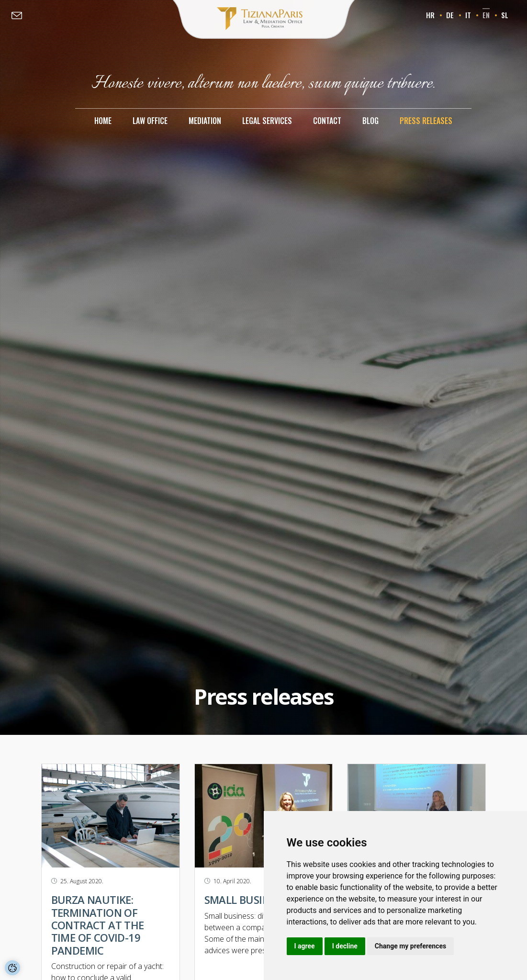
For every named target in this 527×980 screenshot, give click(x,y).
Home (103, 121)
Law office (150, 121)
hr (430, 15)
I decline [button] (345, 946)
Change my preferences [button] (410, 946)
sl (505, 15)
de (450, 15)
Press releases (426, 121)
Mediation (205, 121)
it (468, 15)
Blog (370, 121)
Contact (327, 121)
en (486, 15)
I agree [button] (305, 946)
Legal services (267, 121)
